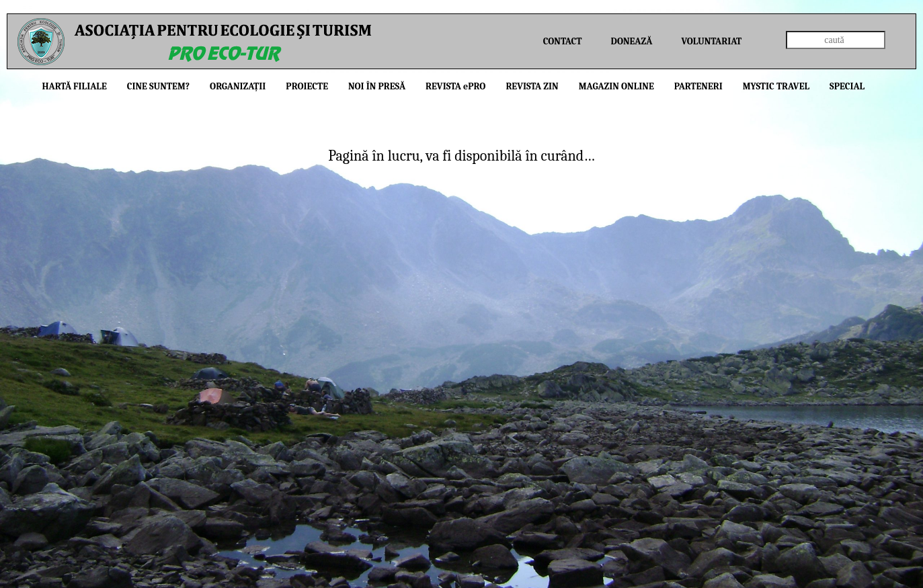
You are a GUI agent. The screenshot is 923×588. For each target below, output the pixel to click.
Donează (632, 41)
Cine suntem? (158, 86)
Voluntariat (711, 41)
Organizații (238, 86)
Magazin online (616, 86)
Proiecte (307, 86)
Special (847, 86)
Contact (563, 41)
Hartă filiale (75, 86)
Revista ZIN (532, 86)
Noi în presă (377, 86)
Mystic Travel (776, 86)
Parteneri (698, 86)
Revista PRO (455, 86)
